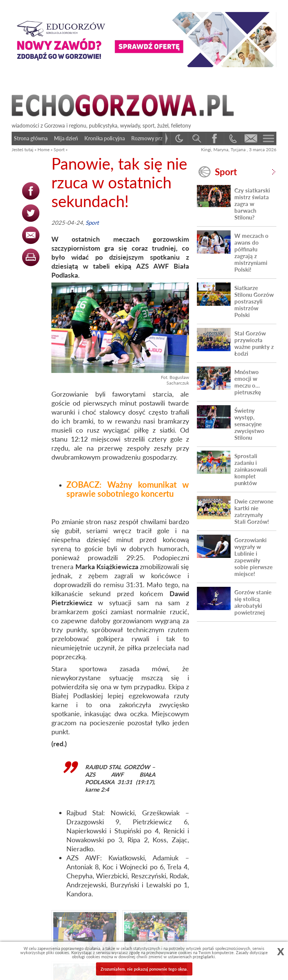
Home (43, 150)
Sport (59, 150)
